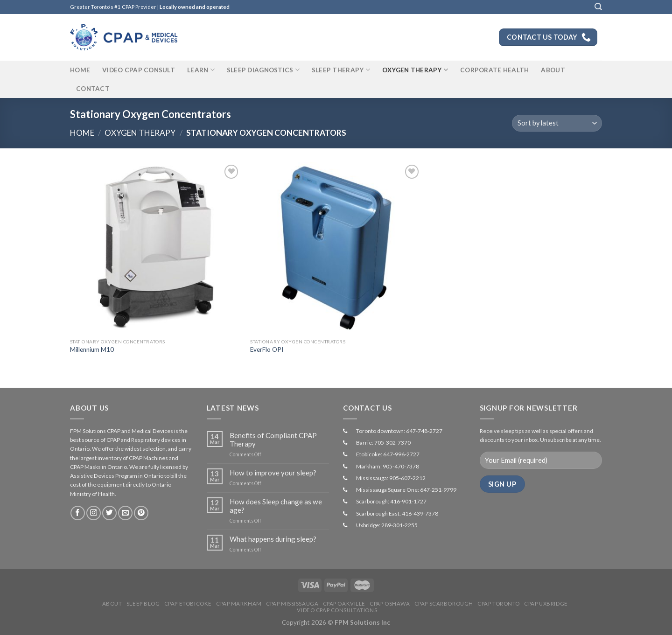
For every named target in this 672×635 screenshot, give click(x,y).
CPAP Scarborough (444, 604)
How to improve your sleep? (273, 473)
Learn (201, 70)
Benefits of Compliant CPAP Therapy (273, 440)
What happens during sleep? (273, 539)
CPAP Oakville (344, 604)
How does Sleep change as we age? (276, 506)
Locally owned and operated (195, 7)
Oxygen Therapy (415, 70)
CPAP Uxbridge (546, 604)
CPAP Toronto (499, 604)
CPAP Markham (239, 604)
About (553, 70)
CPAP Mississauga (292, 604)
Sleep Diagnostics (263, 70)
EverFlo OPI (267, 349)
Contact (93, 89)
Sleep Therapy (341, 70)
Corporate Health (494, 70)
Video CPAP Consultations (337, 610)
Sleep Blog (143, 604)
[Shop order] (557, 123)
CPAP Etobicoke (188, 604)
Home (80, 70)
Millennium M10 (92, 349)
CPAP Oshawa (390, 604)
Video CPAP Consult (139, 70)
